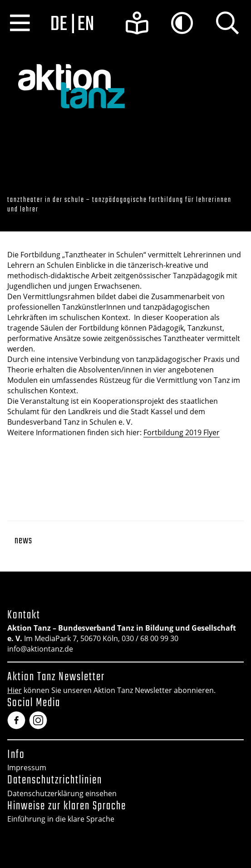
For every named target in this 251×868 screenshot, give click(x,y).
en (86, 25)
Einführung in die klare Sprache (61, 819)
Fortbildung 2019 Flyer (182, 432)
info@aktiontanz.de (40, 649)
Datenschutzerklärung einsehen (62, 793)
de (59, 25)
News (23, 541)
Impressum (27, 768)
